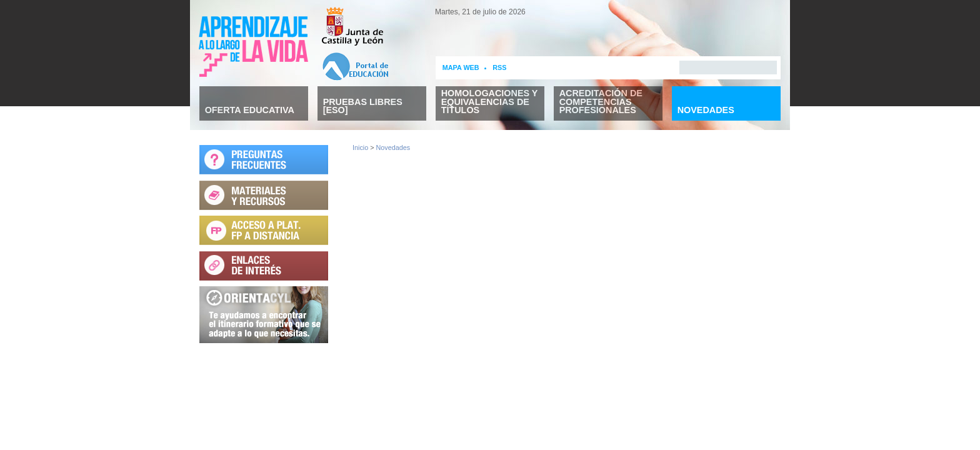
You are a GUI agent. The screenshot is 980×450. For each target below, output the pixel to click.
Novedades (393, 147)
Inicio (360, 147)
